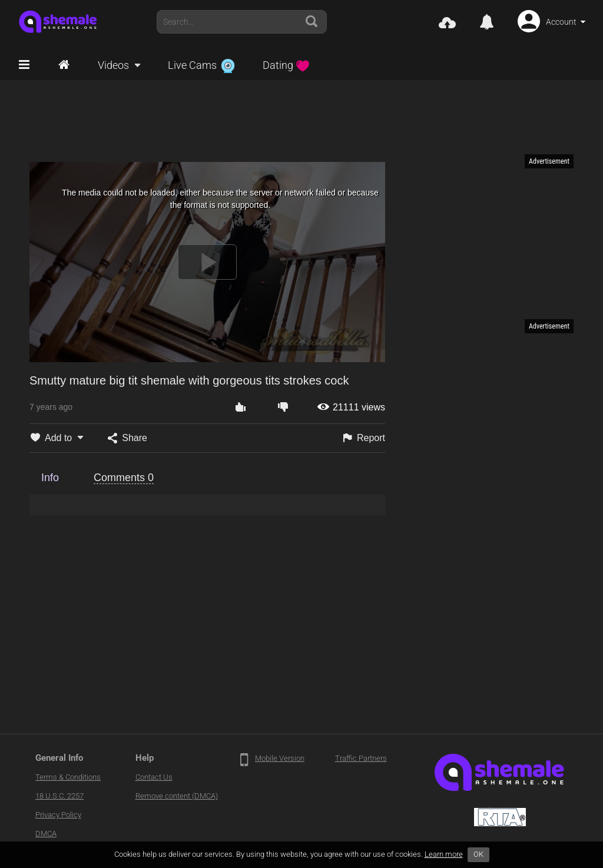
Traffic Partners (361, 758)
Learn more (444, 854)
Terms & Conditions (68, 777)
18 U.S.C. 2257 (59, 796)
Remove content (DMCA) (177, 796)
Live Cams (201, 65)
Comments (124, 478)
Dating (286, 65)
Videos (113, 65)
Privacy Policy (58, 815)
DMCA (46, 834)
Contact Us (154, 777)
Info (50, 478)
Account (561, 22)
